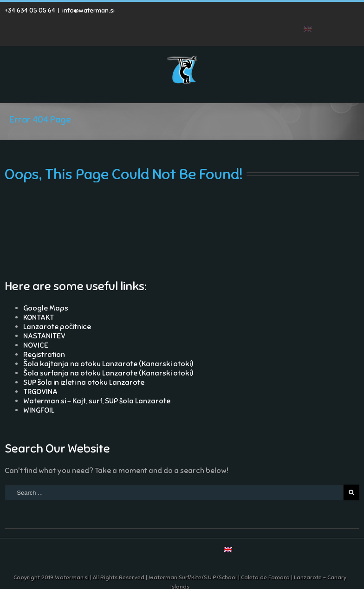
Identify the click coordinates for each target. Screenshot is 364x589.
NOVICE (36, 345)
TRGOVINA (40, 392)
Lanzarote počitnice (57, 327)
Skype (344, 16)
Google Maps (46, 308)
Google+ (324, 16)
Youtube (303, 17)
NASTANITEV (44, 336)
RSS (284, 15)
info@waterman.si (88, 10)
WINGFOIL (39, 410)
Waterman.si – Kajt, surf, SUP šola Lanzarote (97, 401)
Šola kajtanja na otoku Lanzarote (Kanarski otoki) (108, 364)
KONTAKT (39, 317)
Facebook (269, 16)
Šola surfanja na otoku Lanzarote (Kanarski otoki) (108, 373)
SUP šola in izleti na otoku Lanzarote (84, 382)
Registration (44, 355)
